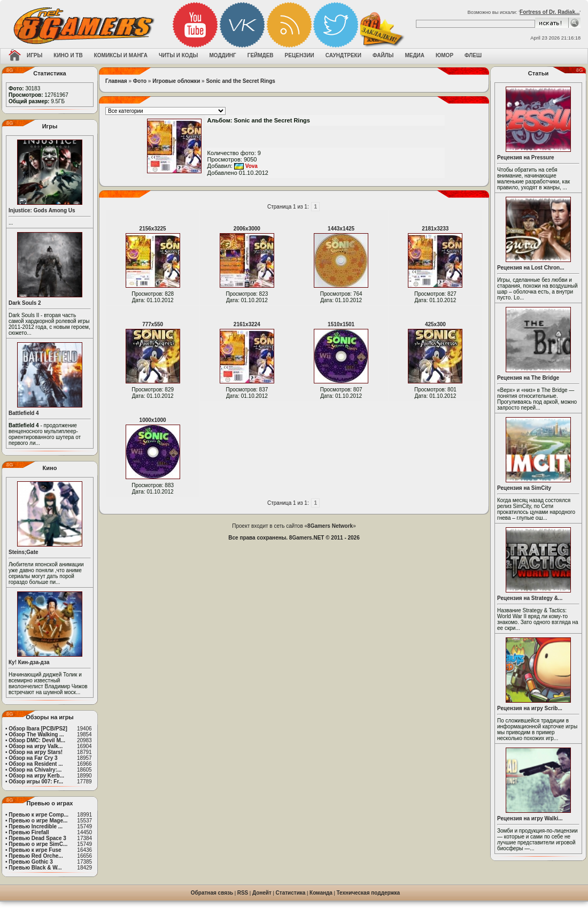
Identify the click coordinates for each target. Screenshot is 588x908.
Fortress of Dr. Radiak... (550, 12)
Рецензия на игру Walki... (530, 818)
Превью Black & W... (35, 868)
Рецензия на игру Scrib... (530, 708)
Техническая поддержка (369, 893)
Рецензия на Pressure (526, 157)
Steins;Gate (24, 552)
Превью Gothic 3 (30, 862)
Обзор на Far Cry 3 (33, 758)
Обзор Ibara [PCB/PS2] (38, 729)
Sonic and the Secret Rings (240, 81)
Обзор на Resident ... (36, 764)
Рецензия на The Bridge (528, 378)
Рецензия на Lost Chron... (531, 268)
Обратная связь (212, 893)
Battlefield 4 (24, 413)
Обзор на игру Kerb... (36, 776)
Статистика (291, 893)
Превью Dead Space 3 (37, 838)
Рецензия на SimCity (524, 488)
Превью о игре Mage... (38, 821)
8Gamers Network (330, 526)
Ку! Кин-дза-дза (29, 662)
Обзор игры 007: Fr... (36, 782)
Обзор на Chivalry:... (35, 770)
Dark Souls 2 (25, 303)
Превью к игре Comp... (38, 815)
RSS (243, 893)
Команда (321, 893)
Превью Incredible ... (36, 826)
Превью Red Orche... (36, 856)
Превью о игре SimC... (38, 844)
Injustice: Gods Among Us (42, 210)
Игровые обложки (176, 81)
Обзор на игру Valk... (36, 746)
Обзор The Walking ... (36, 734)
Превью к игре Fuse (35, 850)
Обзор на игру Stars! (36, 752)
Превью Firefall (29, 832)
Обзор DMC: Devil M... (37, 740)
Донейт (262, 893)
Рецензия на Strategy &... (530, 598)
